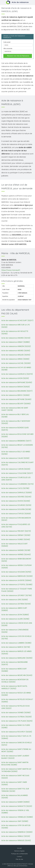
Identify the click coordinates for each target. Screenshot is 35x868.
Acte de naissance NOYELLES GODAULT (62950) (17, 701)
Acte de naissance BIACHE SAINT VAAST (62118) (15, 409)
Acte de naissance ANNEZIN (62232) (16, 346)
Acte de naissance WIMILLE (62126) (16, 836)
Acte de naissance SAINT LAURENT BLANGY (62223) (15, 757)
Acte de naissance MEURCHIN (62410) (17, 675)
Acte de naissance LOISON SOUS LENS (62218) (17, 624)
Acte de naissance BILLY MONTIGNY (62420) (16, 422)
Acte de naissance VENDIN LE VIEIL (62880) (15, 812)
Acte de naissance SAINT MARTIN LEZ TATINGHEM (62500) (16, 770)
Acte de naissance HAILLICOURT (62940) (14, 545)
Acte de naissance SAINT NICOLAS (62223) (15, 777)
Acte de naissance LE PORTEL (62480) (17, 585)
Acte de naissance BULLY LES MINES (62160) (16, 453)
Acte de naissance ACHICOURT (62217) (17, 320)
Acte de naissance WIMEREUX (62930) (17, 832)
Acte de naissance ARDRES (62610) (16, 351)
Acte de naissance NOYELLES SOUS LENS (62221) (15, 707)
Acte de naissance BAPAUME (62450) (17, 382)
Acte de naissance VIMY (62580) (15, 821)
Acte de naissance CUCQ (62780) (15, 488)
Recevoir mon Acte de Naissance (18, 56)
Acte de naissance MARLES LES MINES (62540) (16, 652)
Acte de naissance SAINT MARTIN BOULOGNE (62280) (15, 764)
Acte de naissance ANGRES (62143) (16, 338)
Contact (19, 856)
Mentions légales (19, 851)
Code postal (7, 42)
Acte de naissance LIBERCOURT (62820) (14, 609)
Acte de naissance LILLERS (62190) (15, 619)
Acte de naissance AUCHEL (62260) (16, 363)
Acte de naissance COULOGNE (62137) (17, 473)
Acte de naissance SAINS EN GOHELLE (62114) (17, 744)
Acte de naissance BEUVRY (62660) (16, 404)
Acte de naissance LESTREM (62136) (16, 604)
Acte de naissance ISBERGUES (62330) (17, 576)
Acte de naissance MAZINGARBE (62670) (15, 663)
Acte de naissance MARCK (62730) (16, 647)
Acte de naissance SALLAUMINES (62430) (15, 797)
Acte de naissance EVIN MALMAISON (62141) (16, 519)
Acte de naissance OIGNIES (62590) (16, 713)
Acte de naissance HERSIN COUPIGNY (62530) (17, 566)
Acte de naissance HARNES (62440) (16, 554)
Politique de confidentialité (19, 854)
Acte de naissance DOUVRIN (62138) (16, 509)
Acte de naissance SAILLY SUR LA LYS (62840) (16, 737)
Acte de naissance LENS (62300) (15, 600)
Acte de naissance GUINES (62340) (16, 539)
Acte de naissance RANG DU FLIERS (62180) (16, 726)
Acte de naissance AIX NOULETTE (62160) (15, 332)
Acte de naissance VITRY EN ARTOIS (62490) (16, 827)
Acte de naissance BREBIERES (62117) (16, 441)
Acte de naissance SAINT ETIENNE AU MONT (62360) (16, 750)
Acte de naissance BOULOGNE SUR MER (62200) (17, 435)
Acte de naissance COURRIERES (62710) (17, 484)
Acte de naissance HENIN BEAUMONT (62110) (16, 560)
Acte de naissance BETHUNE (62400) (16, 399)
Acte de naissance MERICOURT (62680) (14, 670)
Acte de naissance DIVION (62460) (16, 501)
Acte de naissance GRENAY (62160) (16, 535)
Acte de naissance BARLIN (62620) (16, 387)
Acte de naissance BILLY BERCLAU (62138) (15, 416)
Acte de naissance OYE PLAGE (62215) (17, 721)
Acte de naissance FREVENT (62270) (16, 531)
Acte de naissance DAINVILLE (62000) (17, 493)
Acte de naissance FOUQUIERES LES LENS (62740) (16, 526)
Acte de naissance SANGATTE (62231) (17, 806)
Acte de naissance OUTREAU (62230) (17, 717)
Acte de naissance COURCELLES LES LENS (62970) (16, 479)
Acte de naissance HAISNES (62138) (16, 550)
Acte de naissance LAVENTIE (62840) (16, 580)
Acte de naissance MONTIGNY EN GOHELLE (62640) (15, 681)
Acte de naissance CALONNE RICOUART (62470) (17, 464)
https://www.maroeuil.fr (11, 270)
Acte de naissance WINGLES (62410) (16, 840)
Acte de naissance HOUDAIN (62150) (16, 572)
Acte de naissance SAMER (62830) (15, 802)
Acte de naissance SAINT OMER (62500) (14, 783)
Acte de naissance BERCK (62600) (15, 395)
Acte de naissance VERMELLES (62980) (17, 817)
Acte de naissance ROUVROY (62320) (17, 732)
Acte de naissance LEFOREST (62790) (17, 595)
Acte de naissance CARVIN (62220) (16, 469)
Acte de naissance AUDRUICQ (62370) (17, 374)
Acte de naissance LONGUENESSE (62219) (15, 631)
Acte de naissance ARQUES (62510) (16, 355)
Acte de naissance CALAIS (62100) (15, 458)
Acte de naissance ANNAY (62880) (16, 342)
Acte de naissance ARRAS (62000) (15, 359)
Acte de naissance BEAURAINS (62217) (17, 391)
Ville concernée (8, 48)
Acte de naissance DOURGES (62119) (16, 505)
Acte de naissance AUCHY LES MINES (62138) (16, 369)
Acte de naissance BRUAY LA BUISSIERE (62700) (17, 446)
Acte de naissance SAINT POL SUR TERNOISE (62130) (15, 790)
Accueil (19, 848)
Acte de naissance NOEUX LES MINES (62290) (16, 694)
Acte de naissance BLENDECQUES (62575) (15, 429)
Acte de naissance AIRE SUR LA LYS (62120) (16, 326)
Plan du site (19, 859)
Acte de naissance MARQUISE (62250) (17, 658)
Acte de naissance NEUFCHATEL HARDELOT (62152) (14, 687)
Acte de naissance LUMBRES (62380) (16, 643)
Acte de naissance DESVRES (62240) (16, 497)
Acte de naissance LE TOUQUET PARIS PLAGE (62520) (17, 590)
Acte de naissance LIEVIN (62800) (15, 615)
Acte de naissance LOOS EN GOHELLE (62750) (16, 637)
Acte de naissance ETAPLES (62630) (16, 514)
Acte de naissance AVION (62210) (15, 378)
